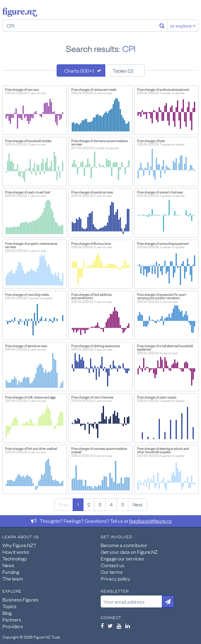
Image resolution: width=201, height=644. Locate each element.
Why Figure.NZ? (19, 545)
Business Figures (20, 599)
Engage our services (122, 558)
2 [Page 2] (89, 504)
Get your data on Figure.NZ (129, 552)
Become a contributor (124, 545)
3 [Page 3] (100, 504)
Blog (7, 613)
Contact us (112, 565)
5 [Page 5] (123, 504)
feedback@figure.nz (151, 521)
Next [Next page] (137, 504)
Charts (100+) (79, 70)
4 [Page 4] (111, 504)
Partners (12, 619)
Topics (9, 606)
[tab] (81, 70)
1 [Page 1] (78, 504)
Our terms (112, 572)
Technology (15, 558)
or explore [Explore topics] (183, 26)
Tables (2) (123, 70)
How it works (16, 552)
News (8, 565)
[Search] (162, 26)
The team (13, 578)
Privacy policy (115, 578)
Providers (13, 626)
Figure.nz (20, 12)
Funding (11, 572)
